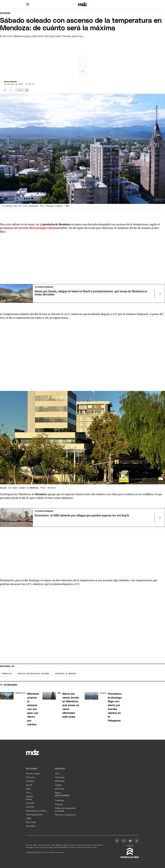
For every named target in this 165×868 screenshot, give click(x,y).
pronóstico (7, 674)
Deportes (30, 807)
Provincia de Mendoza (66, 674)
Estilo (28, 789)
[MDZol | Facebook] (117, 841)
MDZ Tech (59, 789)
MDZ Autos (31, 822)
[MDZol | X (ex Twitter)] (137, 841)
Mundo (29, 785)
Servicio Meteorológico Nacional (39, 228)
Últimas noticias (33, 774)
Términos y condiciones (65, 815)
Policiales (30, 781)
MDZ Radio (60, 781)
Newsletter (31, 826)
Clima (57, 774)
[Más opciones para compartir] (11, 90)
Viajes (29, 818)
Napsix (58, 793)
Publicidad (59, 800)
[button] (28, 4)
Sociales (30, 796)
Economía (30, 777)
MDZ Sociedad (10, 82)
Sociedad (5, 13)
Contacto (59, 804)
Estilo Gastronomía (34, 815)
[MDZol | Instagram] (124, 841)
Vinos (29, 793)
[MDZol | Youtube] (130, 841)
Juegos (58, 785)
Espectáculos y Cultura (36, 811)
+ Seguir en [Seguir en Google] (22, 90)
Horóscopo (60, 777)
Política (29, 799)
